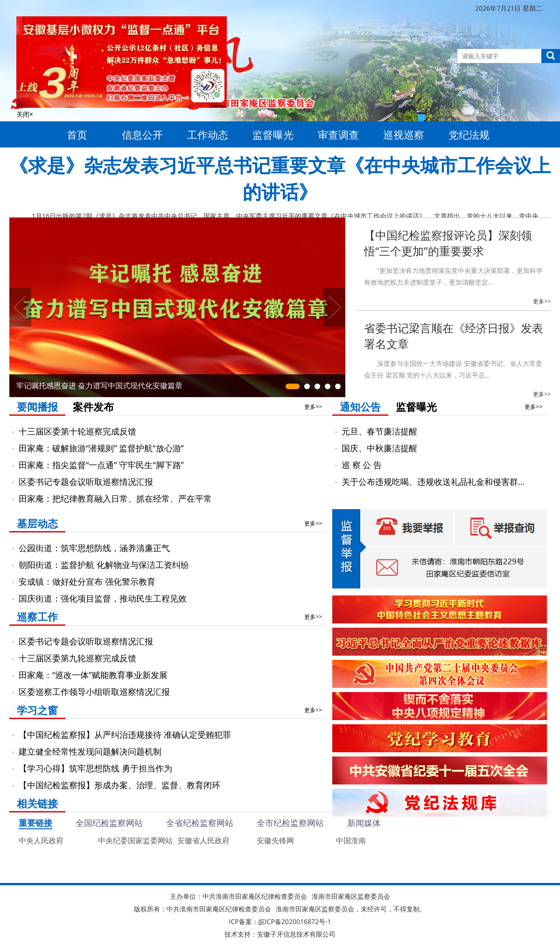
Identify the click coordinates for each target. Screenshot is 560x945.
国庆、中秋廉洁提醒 (379, 448)
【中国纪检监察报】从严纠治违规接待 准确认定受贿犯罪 (125, 735)
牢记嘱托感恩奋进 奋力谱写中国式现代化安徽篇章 (99, 385)
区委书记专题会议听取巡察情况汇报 (86, 482)
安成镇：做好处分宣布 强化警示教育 (87, 581)
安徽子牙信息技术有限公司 (296, 934)
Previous (20, 307)
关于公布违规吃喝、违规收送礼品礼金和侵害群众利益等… (437, 482)
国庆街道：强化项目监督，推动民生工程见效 (103, 598)
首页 (77, 134)
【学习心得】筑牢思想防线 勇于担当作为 (95, 768)
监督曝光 (273, 134)
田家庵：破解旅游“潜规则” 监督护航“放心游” (101, 448)
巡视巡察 (404, 134)
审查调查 (338, 134)
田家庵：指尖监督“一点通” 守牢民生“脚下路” (101, 465)
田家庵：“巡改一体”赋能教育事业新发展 (93, 675)
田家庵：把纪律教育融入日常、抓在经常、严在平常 (115, 498)
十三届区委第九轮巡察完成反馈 (77, 658)
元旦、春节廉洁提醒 (379, 431)
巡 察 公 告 (362, 465)
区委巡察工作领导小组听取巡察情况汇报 (94, 692)
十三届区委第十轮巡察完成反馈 (77, 431)
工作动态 (208, 134)
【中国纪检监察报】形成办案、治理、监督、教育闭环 (119, 785)
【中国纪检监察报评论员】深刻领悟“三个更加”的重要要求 (448, 243)
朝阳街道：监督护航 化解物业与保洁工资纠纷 (104, 565)
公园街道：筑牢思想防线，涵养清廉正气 (94, 548)
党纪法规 (469, 134)
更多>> (542, 301)
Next (334, 307)
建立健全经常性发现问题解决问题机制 (90, 751)
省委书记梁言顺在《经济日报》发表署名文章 (454, 336)
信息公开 (142, 134)
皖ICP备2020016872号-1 (295, 921)
